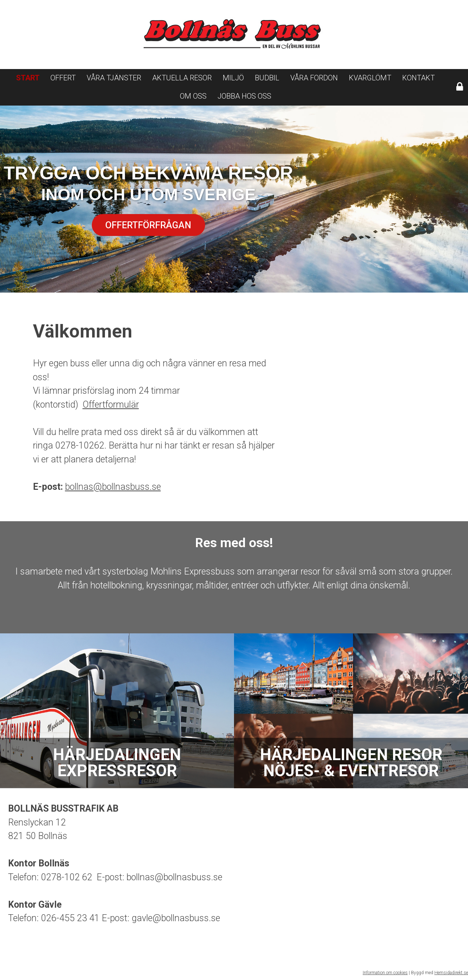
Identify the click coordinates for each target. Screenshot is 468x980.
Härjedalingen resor (351, 763)
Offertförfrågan (148, 225)
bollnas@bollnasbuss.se (113, 487)
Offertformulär (111, 405)
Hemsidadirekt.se (451, 973)
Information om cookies (385, 973)
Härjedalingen (117, 763)
